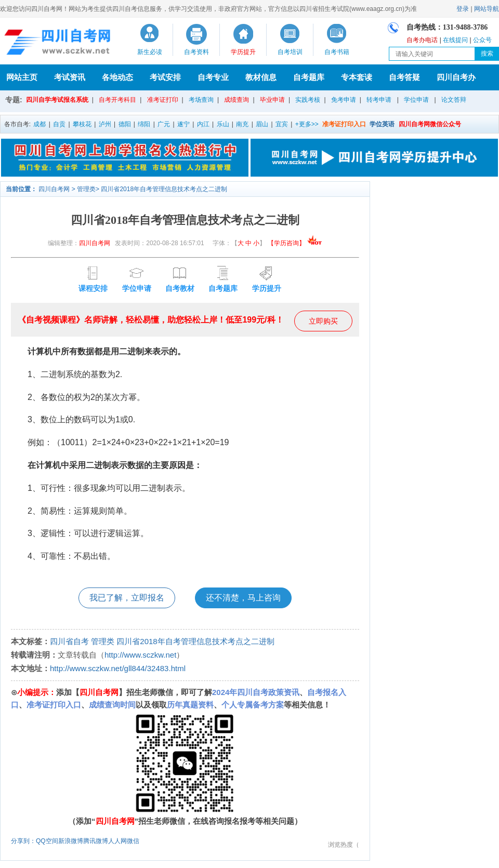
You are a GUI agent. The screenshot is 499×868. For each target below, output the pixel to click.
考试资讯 (70, 77)
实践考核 (308, 100)
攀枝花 (82, 124)
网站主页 (22, 77)
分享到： (23, 841)
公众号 (482, 40)
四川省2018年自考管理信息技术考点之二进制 (164, 189)
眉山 (262, 124)
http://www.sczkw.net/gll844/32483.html (118, 668)
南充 (242, 124)
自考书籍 (337, 52)
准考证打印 (163, 100)
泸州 (105, 124)
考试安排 (165, 77)
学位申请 (416, 100)
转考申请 (379, 100)
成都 (40, 124)
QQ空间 (47, 841)
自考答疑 (404, 77)
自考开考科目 (117, 100)
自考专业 (213, 77)
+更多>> (307, 124)
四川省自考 (69, 641)
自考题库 (309, 77)
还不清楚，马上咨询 (243, 598)
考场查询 (201, 100)
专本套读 (357, 77)
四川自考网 (54, 189)
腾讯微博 (96, 841)
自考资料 (196, 52)
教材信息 (261, 77)
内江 (203, 124)
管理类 (86, 189)
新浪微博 (71, 841)
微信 (133, 841)
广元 (164, 124)
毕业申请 (272, 100)
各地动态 (117, 77)
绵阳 (144, 124)
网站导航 (487, 9)
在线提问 (455, 40)
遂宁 (183, 124)
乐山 (223, 124)
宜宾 (282, 124)
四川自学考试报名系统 (57, 100)
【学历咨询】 (295, 243)
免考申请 (344, 100)
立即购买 (323, 321)
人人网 (117, 841)
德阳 (125, 124)
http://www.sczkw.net (140, 655)
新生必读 (150, 52)
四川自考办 (456, 77)
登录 (463, 9)
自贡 (59, 124)
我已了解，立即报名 (127, 598)
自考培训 (290, 52)
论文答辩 (454, 100)
